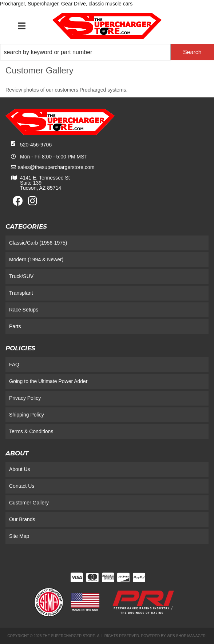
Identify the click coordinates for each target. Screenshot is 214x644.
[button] (107, 52)
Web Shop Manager (186, 636)
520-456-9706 (36, 145)
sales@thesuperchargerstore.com (56, 167)
